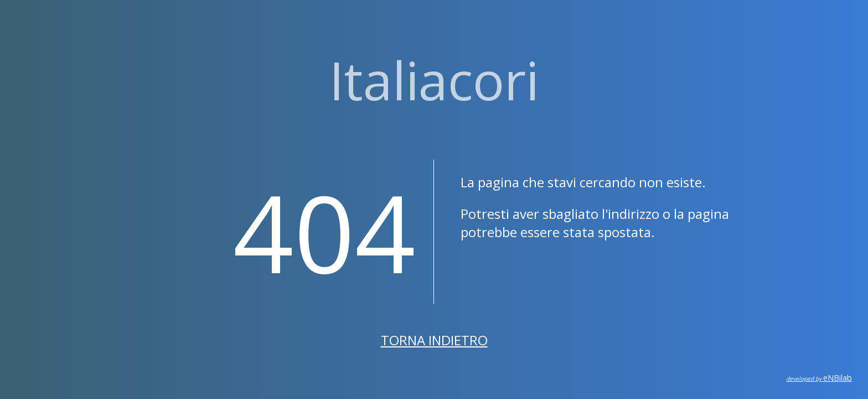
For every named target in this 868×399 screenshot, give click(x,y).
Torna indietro (434, 340)
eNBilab (819, 378)
